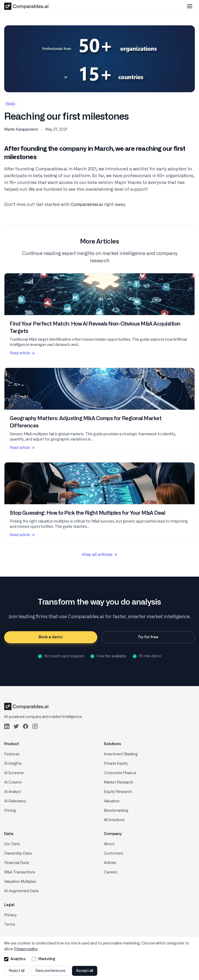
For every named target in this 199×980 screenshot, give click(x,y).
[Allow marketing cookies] (34, 959)
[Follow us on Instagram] (35, 726)
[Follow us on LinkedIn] (7, 726)
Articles (110, 863)
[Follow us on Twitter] (16, 726)
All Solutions (114, 820)
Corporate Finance (120, 773)
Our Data (12, 844)
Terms (10, 925)
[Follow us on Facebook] (26, 726)
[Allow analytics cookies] (6, 959)
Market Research (119, 782)
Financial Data (16, 863)
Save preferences (50, 971)
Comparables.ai (87, 205)
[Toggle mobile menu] (190, 6)
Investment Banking (121, 754)
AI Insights (13, 764)
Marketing (44, 959)
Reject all (17, 971)
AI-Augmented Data (21, 891)
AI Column (13, 782)
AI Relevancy (15, 801)
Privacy (10, 915)
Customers (113, 854)
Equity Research (118, 792)
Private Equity (116, 764)
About (109, 844)
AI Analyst (13, 792)
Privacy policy (26, 949)
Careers (111, 872)
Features (12, 754)
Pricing (10, 811)
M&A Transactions (20, 872)
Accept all (85, 971)
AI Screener (14, 773)
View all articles (100, 555)
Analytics (15, 959)
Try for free (148, 637)
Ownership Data (18, 854)
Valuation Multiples (20, 882)
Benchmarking (116, 811)
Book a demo (51, 637)
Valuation (112, 801)
